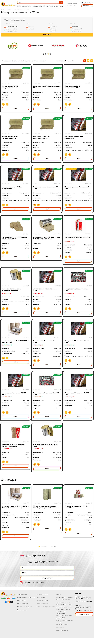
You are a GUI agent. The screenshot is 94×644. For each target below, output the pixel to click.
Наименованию (27, 61)
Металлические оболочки (63, 622)
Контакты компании (48, 5)
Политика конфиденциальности (45, 615)
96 (73, 61)
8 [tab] (51, 554)
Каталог (20, 5)
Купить (16, 108)
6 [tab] (48, 554)
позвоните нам (87, 5)
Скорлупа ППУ (60, 624)
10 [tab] (55, 554)
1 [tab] (44, 54)
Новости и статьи (22, 618)
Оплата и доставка (37, 5)
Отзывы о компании (42, 608)
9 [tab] (53, 554)
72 (70, 61)
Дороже (20, 61)
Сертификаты (21, 608)
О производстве (27, 5)
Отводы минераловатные (63, 612)
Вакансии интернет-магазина (25, 605)
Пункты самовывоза (61, 637)
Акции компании (58, 5)
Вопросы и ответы (41, 602)
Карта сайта (60, 634)
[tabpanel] (13, 46)
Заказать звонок (84, 622)
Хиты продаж (42, 61)
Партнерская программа (24, 615)
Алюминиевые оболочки (63, 617)
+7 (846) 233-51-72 (87, 2)
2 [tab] (45, 54)
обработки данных (41, 590)
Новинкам (35, 61)
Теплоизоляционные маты (63, 615)
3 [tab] (47, 54)
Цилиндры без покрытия (63, 608)
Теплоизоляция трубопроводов (64, 619)
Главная (3, 9)
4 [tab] (49, 54)
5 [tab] (51, 54)
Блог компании (40, 605)
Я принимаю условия (35, 590)
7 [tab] (50, 554)
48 (68, 61)
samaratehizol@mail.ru (72, 3)
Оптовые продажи (22, 612)
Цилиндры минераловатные (64, 605)
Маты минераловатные (19, 9)
